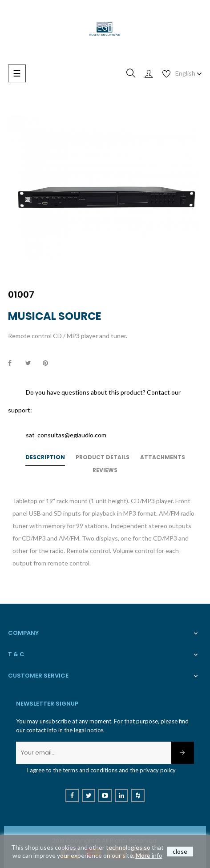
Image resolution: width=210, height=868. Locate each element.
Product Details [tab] (103, 457)
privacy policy (158, 770)
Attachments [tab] (163, 457)
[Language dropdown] (189, 73)
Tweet (32, 363)
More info (149, 855)
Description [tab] (45, 457)
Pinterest (49, 363)
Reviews (105, 470)
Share (15, 363)
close (180, 851)
